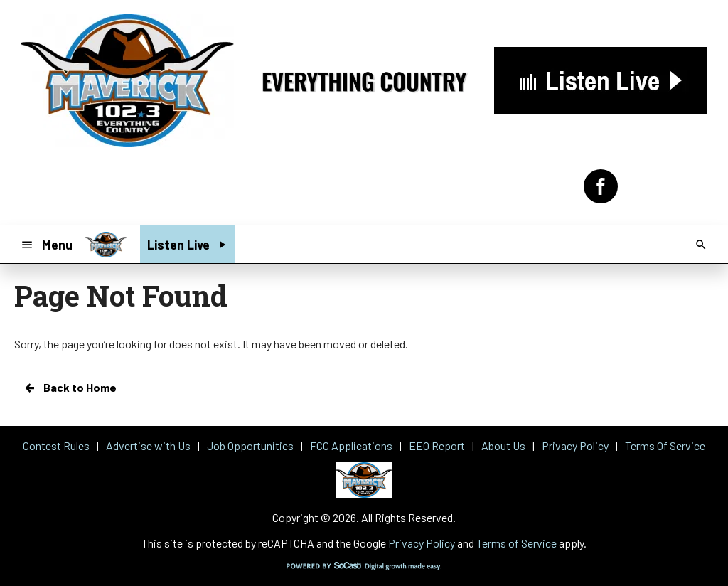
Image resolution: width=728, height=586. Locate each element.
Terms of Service (516, 543)
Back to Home (70, 388)
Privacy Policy (422, 543)
